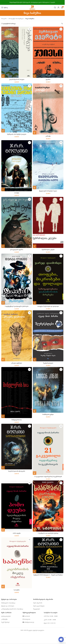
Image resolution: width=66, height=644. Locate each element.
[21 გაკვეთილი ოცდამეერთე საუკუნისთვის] (48, 449)
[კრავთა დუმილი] (17, 336)
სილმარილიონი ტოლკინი (17, 471)
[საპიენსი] (17, 563)
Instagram (26, 619)
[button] (3, 76)
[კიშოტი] (48, 109)
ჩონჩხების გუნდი (48, 414)
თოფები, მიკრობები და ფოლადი (48, 306)
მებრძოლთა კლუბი (48, 250)
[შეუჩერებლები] (48, 336)
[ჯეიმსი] (48, 52)
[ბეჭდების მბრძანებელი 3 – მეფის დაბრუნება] (48, 555)
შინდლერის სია (17, 420)
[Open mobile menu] (5, 7)
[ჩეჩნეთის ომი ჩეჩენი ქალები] (17, 108)
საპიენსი (17, 590)
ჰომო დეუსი (17, 533)
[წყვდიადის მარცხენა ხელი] (48, 165)
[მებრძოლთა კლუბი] (48, 222)
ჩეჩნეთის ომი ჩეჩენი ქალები (17, 134)
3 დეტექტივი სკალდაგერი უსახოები (17, 306)
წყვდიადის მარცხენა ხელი (48, 191)
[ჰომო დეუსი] (17, 506)
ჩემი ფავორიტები (39, 606)
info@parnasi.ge (28, 622)
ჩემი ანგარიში (38, 603)
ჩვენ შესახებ (5, 622)
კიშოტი (48, 136)
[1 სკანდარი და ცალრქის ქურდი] (48, 506)
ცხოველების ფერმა (17, 250)
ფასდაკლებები (6, 616)
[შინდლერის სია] (17, 393)
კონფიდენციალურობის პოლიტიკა (12, 609)
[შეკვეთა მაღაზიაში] (62, 24)
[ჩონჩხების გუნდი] (48, 390)
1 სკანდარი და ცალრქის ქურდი (48, 533)
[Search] (55, 7)
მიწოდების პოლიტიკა (8, 603)
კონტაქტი (4, 619)
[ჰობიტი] (17, 166)
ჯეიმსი (48, 79)
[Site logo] (32, 7)
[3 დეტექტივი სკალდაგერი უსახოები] (17, 279)
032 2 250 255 (51, 623)
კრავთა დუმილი (17, 363)
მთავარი (4, 19)
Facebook (26, 616)
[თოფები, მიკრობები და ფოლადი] (48, 279)
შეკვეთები (37, 609)
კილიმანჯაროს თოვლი (17, 79)
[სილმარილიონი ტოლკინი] (17, 447)
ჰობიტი (17, 193)
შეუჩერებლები (48, 363)
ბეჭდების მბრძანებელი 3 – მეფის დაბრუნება (48, 575)
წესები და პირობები (8, 606)
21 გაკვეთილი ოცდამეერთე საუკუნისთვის (48, 476)
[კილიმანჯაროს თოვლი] (17, 52)
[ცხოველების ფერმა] (17, 222)
